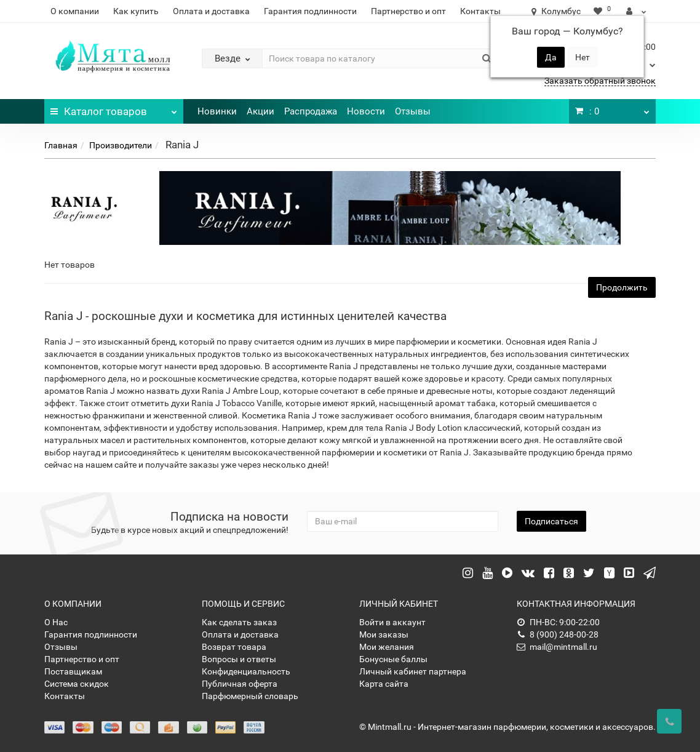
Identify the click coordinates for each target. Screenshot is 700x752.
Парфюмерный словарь (250, 696)
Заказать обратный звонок (600, 81)
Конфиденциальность (246, 671)
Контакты (480, 11)
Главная (61, 145)
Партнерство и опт (408, 11)
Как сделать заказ (239, 622)
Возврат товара (234, 647)
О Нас (56, 622)
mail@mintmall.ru (557, 647)
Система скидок (77, 684)
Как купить (136, 11)
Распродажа (311, 111)
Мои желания (387, 647)
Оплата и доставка (211, 11)
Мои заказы (384, 634)
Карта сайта (384, 684)
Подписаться (551, 521)
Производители (121, 145)
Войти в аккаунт (392, 622)
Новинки (217, 111)
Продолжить (622, 287)
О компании (75, 11)
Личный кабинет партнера (413, 671)
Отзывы (413, 111)
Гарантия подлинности (310, 11)
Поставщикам (73, 671)
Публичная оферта (240, 684)
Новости (366, 111)
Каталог (114, 108)
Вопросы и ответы (239, 659)
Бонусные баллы (393, 659)
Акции (261, 111)
